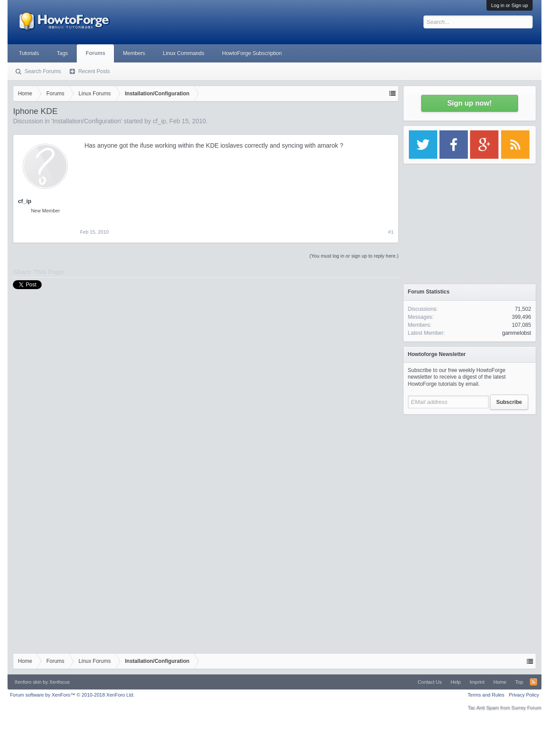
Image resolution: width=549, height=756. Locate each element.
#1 (391, 232)
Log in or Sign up (509, 5)
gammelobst (516, 333)
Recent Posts (94, 71)
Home (500, 682)
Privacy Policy (524, 695)
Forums (95, 53)
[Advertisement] (470, 474)
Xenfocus (59, 682)
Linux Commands (183, 53)
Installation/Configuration (86, 121)
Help (456, 682)
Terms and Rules (486, 695)
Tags (62, 53)
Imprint (477, 682)
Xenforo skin (28, 682)
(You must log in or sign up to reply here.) (354, 256)
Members (134, 53)
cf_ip (159, 121)
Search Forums (43, 71)
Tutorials (29, 53)
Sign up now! (469, 103)
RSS (533, 682)
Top (519, 682)
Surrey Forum (526, 708)
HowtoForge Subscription (252, 53)
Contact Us (430, 682)
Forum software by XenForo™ (72, 695)
